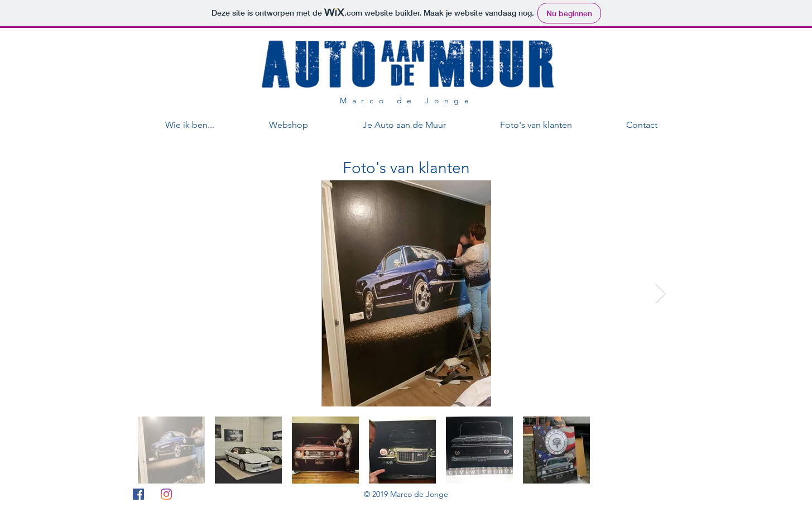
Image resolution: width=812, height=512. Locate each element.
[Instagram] (166, 494)
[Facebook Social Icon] (138, 494)
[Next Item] (660, 293)
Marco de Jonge (407, 101)
